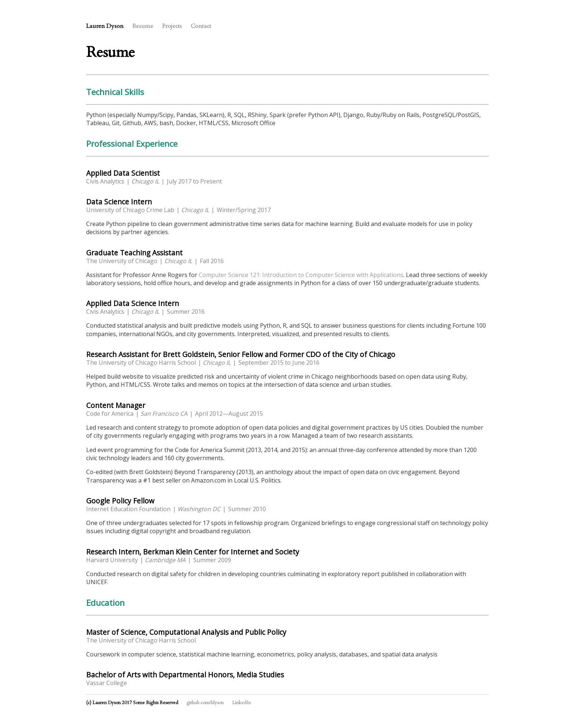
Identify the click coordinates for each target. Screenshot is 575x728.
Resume (143, 26)
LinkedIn (241, 703)
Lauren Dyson (105, 26)
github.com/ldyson (205, 703)
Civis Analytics (105, 181)
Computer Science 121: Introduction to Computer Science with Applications (301, 275)
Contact (201, 26)
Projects (172, 26)
